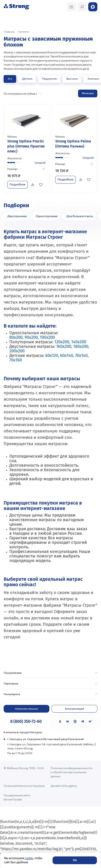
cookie (29, 858)
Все (10, 78)
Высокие (72, 78)
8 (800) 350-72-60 (26, 721)
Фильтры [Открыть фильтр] (88, 93)
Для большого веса (80, 216)
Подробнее (18, 184)
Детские (27, 78)
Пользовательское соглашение (24, 786)
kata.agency (69, 786)
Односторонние (47, 216)
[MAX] (75, 721)
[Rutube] (90, 721)
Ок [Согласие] (75, 860)
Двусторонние (17, 216)
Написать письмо (27, 709)
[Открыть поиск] (71, 7)
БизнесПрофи (13, 799)
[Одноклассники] (60, 721)
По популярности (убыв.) (20, 93)
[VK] (68, 721)
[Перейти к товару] (27, 149)
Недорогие (49, 78)
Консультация (74, 709)
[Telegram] (83, 721)
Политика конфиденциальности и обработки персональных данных (71, 772)
